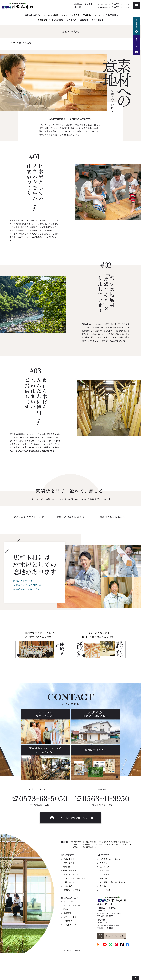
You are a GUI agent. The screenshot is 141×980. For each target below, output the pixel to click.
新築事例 (67, 940)
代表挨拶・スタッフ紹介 (110, 886)
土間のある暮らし (71, 909)
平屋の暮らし (69, 913)
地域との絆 (68, 894)
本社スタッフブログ (108, 898)
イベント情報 (52, 15)
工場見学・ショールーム (94, 15)
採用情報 (103, 905)
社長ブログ (104, 894)
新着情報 (103, 890)
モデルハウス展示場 (70, 15)
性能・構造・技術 (71, 898)
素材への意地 (69, 890)
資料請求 (103, 913)
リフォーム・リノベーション (75, 905)
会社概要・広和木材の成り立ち (113, 909)
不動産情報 (43, 20)
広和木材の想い (70, 886)
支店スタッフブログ (108, 902)
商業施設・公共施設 (72, 917)
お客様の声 (68, 948)
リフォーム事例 (70, 944)
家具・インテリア (71, 902)
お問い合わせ (105, 917)
